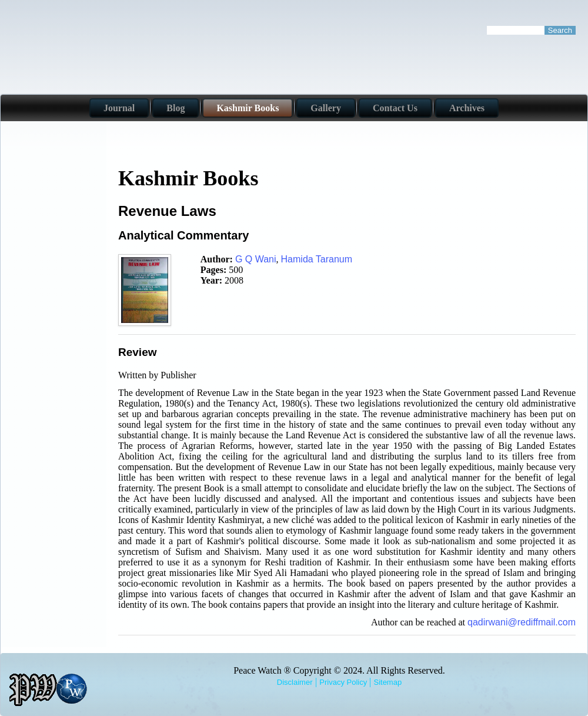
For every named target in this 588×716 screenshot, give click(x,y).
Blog (176, 108)
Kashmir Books (248, 108)
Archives (467, 108)
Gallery (326, 108)
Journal (119, 108)
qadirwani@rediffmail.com (522, 622)
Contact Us (395, 108)
